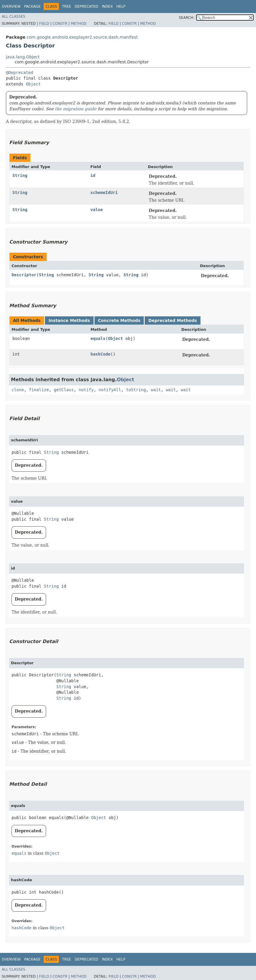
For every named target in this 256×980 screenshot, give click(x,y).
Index (107, 6)
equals (98, 338)
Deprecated (87, 6)
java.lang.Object (23, 57)
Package (32, 6)
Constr (60, 24)
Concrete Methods (119, 320)
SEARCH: (187, 18)
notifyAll (110, 390)
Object (33, 84)
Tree (67, 6)
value (97, 210)
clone (18, 390)
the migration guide (76, 109)
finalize (39, 390)
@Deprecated (20, 73)
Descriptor (24, 275)
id (93, 175)
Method (79, 24)
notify (86, 390)
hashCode (101, 354)
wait (156, 390)
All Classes (13, 17)
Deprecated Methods (172, 320)
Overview (11, 6)
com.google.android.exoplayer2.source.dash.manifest (82, 37)
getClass (64, 390)
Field (44, 24)
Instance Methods (69, 320)
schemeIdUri (104, 193)
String (20, 175)
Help (121, 6)
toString (136, 390)
